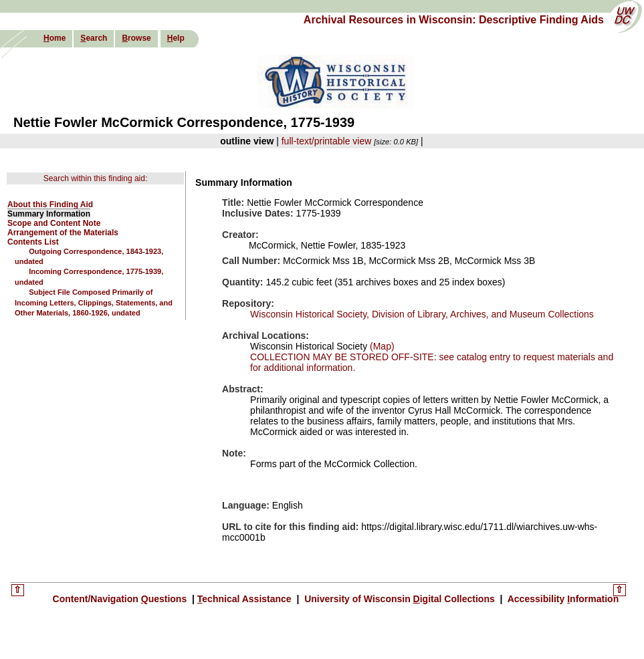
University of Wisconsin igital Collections (399, 599)
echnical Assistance (246, 599)
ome (55, 38)
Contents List (33, 242)
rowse (136, 38)
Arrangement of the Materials (63, 233)
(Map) (381, 346)
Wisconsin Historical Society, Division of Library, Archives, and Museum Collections (422, 314)
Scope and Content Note (54, 223)
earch (94, 38)
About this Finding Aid (50, 205)
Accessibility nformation (562, 599)
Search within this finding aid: (95, 178)
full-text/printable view (327, 141)
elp (176, 38)
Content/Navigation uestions (121, 599)
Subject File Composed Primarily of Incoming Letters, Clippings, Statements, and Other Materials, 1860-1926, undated (94, 302)
